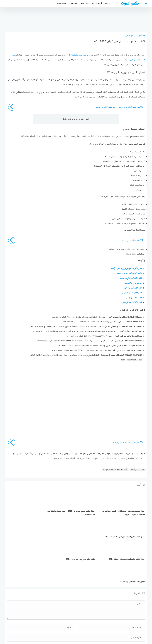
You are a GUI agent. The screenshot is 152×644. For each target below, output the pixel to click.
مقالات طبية (61, 4)
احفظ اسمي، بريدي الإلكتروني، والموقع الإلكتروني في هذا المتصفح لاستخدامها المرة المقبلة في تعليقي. (105, 600)
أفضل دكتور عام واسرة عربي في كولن (114, 469)
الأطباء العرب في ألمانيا (135, 36)
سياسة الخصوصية (84, 630)
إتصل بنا (97, 630)
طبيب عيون (85, 4)
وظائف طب (73, 4)
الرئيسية (108, 4)
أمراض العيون (97, 4)
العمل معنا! (70, 630)
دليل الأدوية (59, 630)
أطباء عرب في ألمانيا (137, 469)
